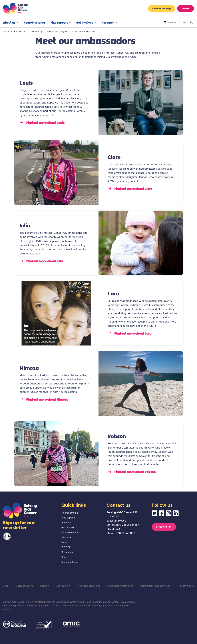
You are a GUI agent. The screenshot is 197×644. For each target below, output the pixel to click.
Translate (170, 22)
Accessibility (63, 586)
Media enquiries (24, 586)
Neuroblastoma (34, 22)
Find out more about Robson (132, 472)
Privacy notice (186, 586)
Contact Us (164, 527)
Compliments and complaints (156, 586)
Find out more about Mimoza (44, 399)
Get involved (86, 22)
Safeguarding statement (120, 586)
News (64, 542)
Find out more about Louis (42, 122)
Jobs (6, 586)
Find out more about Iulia (41, 261)
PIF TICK (66, 547)
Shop (64, 557)
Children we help (162, 8)
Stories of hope (70, 562)
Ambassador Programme (59, 31)
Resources (67, 552)
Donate (186, 8)
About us (11, 22)
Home (6, 31)
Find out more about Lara (130, 333)
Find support (61, 22)
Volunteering (36, 31)
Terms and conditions (88, 586)
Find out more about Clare (130, 189)
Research (109, 22)
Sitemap (44, 586)
